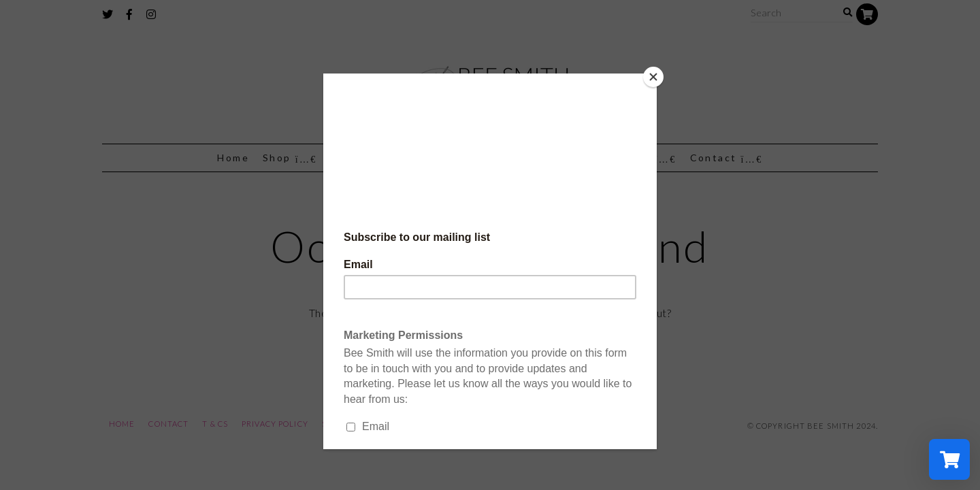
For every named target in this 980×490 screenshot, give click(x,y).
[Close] (653, 77)
